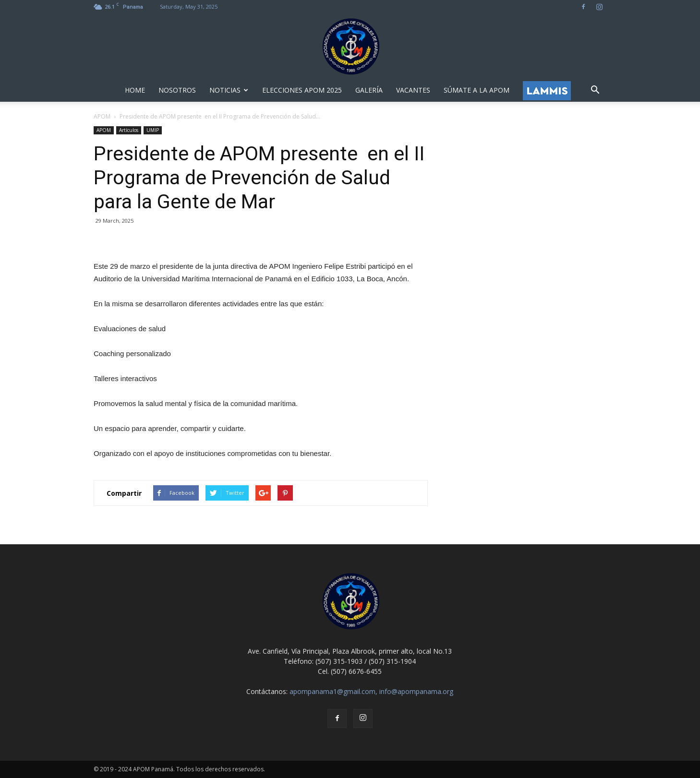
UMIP (153, 130)
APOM (104, 130)
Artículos (129, 130)
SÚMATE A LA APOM (477, 90)
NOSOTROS (177, 90)
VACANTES (413, 90)
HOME (135, 90)
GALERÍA (369, 90)
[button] (595, 90)
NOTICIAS (229, 90)
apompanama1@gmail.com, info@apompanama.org (371, 691)
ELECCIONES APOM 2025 (302, 90)
